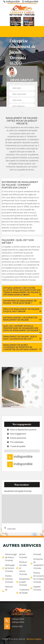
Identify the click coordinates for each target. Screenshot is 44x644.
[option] (15, 24)
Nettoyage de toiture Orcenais (8, 568)
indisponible (12, 2)
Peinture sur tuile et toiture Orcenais (22, 568)
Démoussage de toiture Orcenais (8, 557)
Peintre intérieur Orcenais (8, 579)
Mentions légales (34, 639)
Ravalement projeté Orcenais (22, 582)
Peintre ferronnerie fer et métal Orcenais (36, 577)
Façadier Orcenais (36, 588)
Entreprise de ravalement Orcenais (36, 564)
